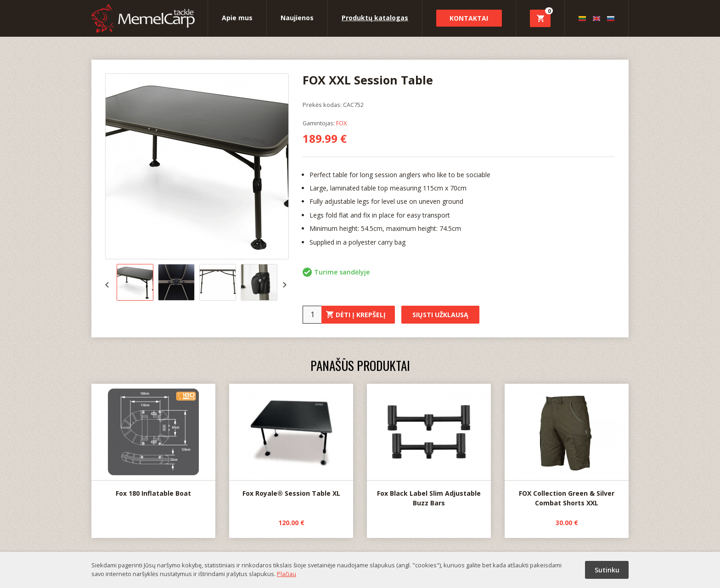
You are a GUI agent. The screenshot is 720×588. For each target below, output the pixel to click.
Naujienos (297, 18)
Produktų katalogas (375, 18)
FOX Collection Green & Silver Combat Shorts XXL (567, 446)
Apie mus (237, 18)
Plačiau (287, 574)
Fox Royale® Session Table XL (291, 441)
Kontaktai (469, 18)
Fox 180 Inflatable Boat (153, 441)
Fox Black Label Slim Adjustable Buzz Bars (429, 445)
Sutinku (607, 570)
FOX (341, 123)
